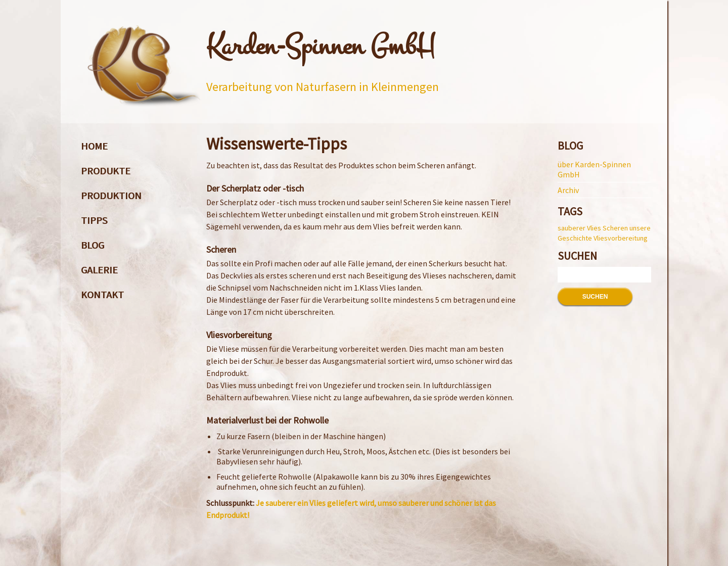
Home (94, 146)
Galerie (99, 270)
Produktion (111, 195)
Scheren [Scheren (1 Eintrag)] (615, 228)
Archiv (568, 190)
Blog (93, 245)
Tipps (94, 220)
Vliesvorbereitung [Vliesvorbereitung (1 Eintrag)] (621, 238)
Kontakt (102, 294)
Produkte (106, 171)
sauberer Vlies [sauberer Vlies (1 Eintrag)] (579, 228)
